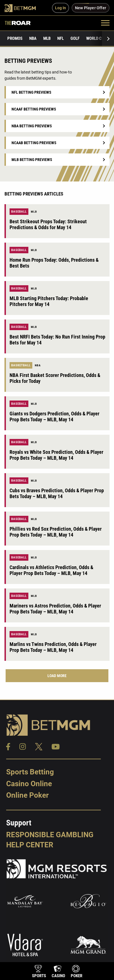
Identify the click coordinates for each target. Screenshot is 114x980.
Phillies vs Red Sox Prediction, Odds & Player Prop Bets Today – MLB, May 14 (56, 532)
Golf (75, 38)
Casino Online (29, 784)
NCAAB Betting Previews (34, 143)
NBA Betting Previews (32, 126)
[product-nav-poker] (77, 972)
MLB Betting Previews (32, 160)
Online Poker (27, 795)
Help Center (30, 845)
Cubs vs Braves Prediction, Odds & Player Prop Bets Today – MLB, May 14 (57, 493)
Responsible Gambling (50, 835)
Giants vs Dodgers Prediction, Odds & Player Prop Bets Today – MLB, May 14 (54, 417)
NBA (33, 38)
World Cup (96, 38)
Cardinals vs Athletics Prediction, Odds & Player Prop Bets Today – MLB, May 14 (51, 570)
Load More (57, 676)
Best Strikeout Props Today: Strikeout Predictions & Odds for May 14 (48, 224)
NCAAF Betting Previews (34, 109)
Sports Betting (30, 772)
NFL (61, 38)
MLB (47, 38)
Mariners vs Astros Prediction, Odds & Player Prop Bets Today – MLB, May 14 (55, 609)
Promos (15, 38)
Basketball (21, 365)
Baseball (19, 212)
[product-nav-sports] (39, 972)
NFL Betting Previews (31, 92)
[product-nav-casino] (58, 972)
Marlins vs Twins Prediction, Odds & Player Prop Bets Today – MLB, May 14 (53, 647)
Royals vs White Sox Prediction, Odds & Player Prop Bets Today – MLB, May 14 (56, 455)
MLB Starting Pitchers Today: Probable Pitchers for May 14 (49, 301)
